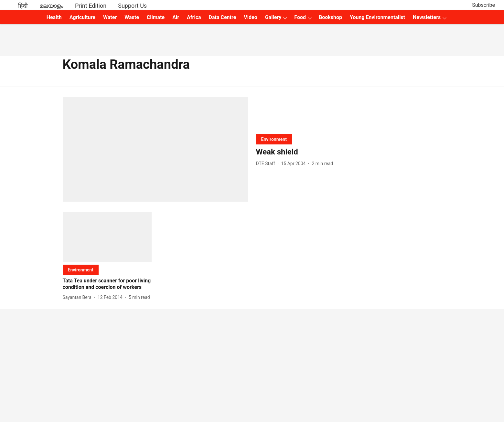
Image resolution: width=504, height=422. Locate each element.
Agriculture (82, 17)
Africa (194, 17)
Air (176, 17)
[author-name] (267, 164)
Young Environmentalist (377, 17)
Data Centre (223, 17)
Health (54, 17)
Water (110, 17)
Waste (132, 17)
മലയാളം (51, 6)
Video (250, 17)
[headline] (349, 152)
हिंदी (23, 6)
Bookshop (330, 17)
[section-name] (274, 139)
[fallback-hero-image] (155, 149)
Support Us (132, 6)
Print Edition (91, 6)
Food (300, 17)
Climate (156, 17)
